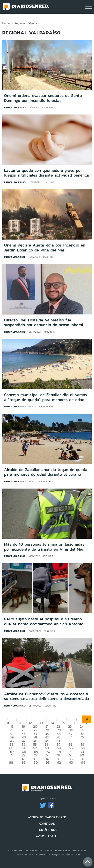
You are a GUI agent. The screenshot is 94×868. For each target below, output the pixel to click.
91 (47, 762)
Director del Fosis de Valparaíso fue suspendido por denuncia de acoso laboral (44, 323)
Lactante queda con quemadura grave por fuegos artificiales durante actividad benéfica (46, 173)
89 (23, 762)
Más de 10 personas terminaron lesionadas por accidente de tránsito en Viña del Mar (44, 547)
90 (36, 762)
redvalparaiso (15, 107)
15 (64, 723)
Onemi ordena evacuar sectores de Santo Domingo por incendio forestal (43, 98)
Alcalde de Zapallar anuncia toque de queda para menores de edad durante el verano (46, 472)
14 (53, 723)
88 (11, 762)
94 (83, 762)
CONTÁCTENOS (47, 830)
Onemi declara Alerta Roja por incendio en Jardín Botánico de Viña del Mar (45, 248)
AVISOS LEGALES (47, 836)
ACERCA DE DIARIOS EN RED (47, 817)
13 (41, 723)
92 (59, 762)
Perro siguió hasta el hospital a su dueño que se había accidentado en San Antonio (44, 621)
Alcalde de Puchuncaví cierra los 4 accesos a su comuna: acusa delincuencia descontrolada (47, 696)
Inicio (6, 23)
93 (71, 762)
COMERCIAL (47, 824)
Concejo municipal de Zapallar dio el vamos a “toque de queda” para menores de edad (45, 397)
